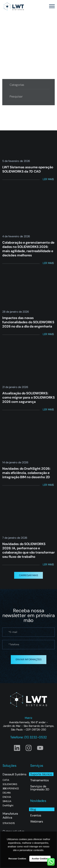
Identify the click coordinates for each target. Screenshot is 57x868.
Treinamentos (39, 780)
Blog (33, 809)
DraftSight (8, 806)
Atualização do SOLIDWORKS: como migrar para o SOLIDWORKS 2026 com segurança (28, 397)
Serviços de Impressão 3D (40, 788)
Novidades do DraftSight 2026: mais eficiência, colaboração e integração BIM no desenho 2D (26, 473)
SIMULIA (7, 801)
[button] (28, 575)
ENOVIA (7, 797)
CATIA (6, 780)
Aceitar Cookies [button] (40, 859)
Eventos (36, 815)
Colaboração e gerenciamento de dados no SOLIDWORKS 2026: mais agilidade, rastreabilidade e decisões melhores (28, 249)
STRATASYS (9, 823)
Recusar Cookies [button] (17, 859)
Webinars (37, 821)
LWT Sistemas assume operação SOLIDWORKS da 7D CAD (28, 169)
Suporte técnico (41, 774)
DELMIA (7, 793)
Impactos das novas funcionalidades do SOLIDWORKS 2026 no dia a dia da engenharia (28, 322)
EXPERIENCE (11, 789)
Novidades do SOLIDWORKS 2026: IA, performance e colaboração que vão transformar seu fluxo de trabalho (28, 550)
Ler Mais (48, 179)
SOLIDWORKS (10, 784)
